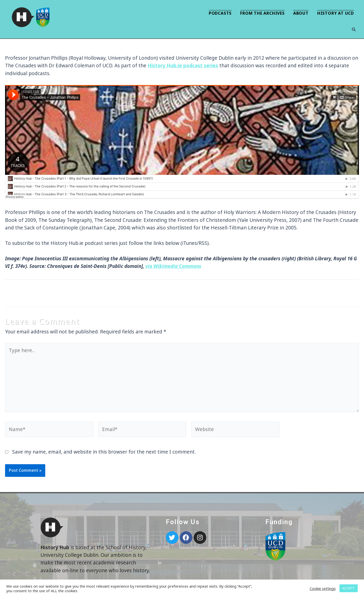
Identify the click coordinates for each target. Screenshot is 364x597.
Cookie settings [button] (323, 588)
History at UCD (336, 13)
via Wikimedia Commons (173, 266)
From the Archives (262, 13)
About (301, 13)
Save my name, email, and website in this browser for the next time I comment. (104, 452)
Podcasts (220, 13)
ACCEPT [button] (349, 588)
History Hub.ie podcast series (183, 66)
